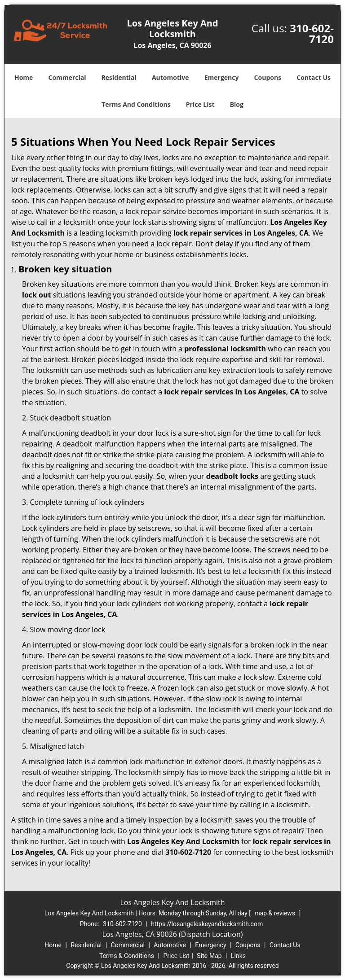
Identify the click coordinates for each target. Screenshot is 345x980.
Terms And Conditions (136, 104)
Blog (237, 104)
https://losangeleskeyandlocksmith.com (207, 924)
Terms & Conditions (127, 956)
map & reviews (275, 913)
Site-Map (209, 956)
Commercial (67, 77)
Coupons (268, 77)
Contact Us (314, 77)
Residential (119, 77)
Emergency (222, 77)
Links (238, 956)
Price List (200, 104)
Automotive (170, 77)
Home (24, 77)
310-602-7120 (312, 33)
